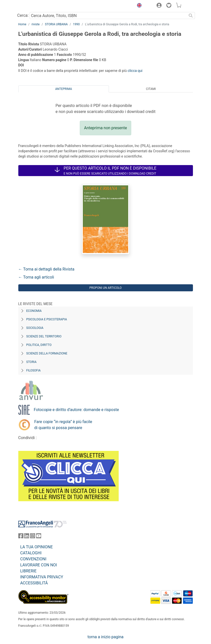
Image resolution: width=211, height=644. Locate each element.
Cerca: (23, 15)
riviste (36, 24)
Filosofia (33, 370)
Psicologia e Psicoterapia (47, 319)
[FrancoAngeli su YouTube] (39, 537)
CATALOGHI (31, 553)
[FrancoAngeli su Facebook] (21, 537)
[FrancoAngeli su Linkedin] (27, 537)
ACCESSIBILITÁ (34, 583)
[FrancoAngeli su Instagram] (33, 537)
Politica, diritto (39, 345)
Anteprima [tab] (64, 89)
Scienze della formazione (47, 353)
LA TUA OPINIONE (37, 547)
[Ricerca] (191, 16)
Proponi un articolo (105, 288)
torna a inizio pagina (105, 637)
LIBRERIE (28, 571)
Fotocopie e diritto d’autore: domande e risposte (76, 410)
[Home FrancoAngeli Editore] (35, 6)
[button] (138, 6)
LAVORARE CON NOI (39, 565)
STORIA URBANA (56, 24)
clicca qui (135, 71)
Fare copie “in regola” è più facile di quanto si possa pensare (63, 425)
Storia (31, 362)
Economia (34, 311)
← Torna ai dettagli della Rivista (46, 269)
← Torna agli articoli (36, 277)
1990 (76, 24)
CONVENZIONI (33, 559)
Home (22, 24)
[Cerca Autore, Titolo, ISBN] (108, 16)
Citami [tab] (151, 89)
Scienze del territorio (44, 336)
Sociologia (35, 328)
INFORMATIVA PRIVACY (42, 577)
